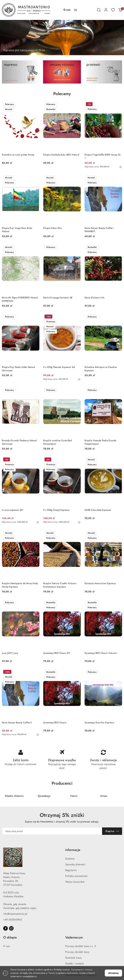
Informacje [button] (73, 850)
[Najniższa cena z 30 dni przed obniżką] (120, 167)
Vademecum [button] (74, 938)
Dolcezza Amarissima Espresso (100, 583)
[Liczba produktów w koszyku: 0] (120, 10)
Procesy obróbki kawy (77, 952)
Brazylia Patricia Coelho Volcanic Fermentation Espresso (60, 585)
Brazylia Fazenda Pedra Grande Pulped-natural (100, 442)
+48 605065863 (13, 920)
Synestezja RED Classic (55, 722)
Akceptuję (113, 973)
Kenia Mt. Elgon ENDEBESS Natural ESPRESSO (20, 299)
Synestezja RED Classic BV (57, 653)
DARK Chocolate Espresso (98, 510)
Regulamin (71, 870)
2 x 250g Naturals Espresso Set (59, 367)
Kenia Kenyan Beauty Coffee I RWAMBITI (99, 230)
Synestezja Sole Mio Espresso (99, 722)
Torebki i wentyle (74, 964)
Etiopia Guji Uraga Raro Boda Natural (17, 230)
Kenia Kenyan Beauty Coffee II (17, 722)
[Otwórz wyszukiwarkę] (99, 10)
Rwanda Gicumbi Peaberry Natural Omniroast (19, 442)
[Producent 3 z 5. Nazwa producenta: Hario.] (74, 796)
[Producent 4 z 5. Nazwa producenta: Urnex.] (104, 796)
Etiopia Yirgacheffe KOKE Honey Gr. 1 (103, 156)
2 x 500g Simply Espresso (56, 510)
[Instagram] (11, 929)
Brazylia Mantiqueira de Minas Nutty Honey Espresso (20, 585)
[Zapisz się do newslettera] (52, 831)
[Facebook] (5, 929)
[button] (75, 10)
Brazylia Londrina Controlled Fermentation (57, 442)
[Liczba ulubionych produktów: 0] (113, 10)
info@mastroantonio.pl (15, 914)
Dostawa (70, 859)
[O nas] (67, 10)
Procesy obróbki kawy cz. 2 (81, 946)
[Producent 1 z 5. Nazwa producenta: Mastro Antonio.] (14, 796)
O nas (7, 946)
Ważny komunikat (75, 882)
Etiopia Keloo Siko (53, 228)
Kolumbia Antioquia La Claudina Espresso (101, 369)
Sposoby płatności (75, 865)
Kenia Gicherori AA (94, 298)
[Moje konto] (106, 10)
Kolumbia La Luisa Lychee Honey (18, 155)
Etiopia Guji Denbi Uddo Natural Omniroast (18, 369)
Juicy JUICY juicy (10, 653)
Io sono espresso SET (13, 510)
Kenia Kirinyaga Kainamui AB (58, 298)
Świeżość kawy (73, 958)
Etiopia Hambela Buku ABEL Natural (61, 155)
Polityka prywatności (76, 876)
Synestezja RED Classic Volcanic (101, 653)
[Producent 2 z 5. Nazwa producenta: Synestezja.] (44, 796)
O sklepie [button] (10, 938)
